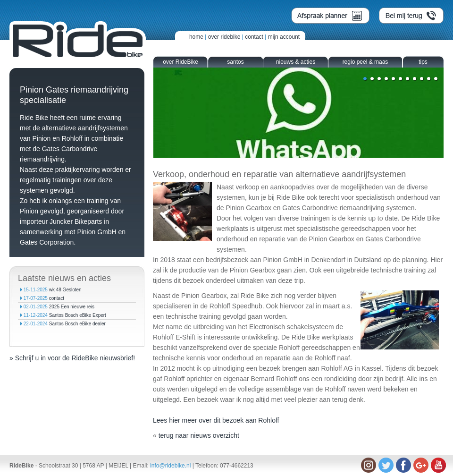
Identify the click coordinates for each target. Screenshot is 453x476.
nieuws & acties (296, 62)
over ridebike (224, 37)
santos (235, 62)
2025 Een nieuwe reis (72, 307)
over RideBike (180, 62)
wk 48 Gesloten (65, 290)
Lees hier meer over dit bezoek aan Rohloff (217, 420)
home (196, 37)
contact (254, 37)
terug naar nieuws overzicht (199, 435)
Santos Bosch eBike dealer (77, 324)
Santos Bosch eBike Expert (78, 315)
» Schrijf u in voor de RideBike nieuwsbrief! (72, 358)
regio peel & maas (365, 62)
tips (423, 62)
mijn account (284, 37)
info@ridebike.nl (170, 466)
